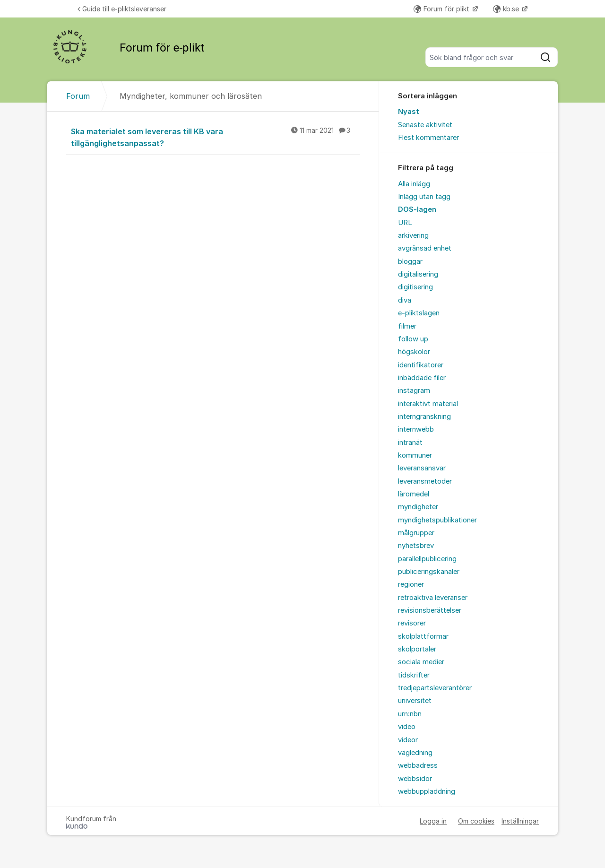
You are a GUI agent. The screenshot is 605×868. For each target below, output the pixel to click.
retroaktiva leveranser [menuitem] (433, 598)
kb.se (507, 9)
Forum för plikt (442, 9)
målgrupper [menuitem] (416, 533)
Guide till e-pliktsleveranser (122, 9)
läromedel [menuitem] (414, 494)
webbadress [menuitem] (418, 765)
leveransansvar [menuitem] (422, 468)
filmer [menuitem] (407, 326)
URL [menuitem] (405, 223)
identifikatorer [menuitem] (421, 365)
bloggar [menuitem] (410, 261)
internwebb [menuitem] (416, 429)
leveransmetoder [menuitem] (425, 481)
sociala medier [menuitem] (421, 662)
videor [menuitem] (408, 740)
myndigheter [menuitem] (418, 507)
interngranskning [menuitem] (424, 417)
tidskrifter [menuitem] (414, 675)
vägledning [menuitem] (415, 753)
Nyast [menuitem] (409, 112)
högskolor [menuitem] (414, 352)
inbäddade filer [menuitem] (422, 378)
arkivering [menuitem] (413, 235)
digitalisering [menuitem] (418, 274)
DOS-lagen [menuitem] (417, 209)
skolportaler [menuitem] (417, 649)
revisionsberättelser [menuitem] (430, 610)
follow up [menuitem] (413, 339)
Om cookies (476, 821)
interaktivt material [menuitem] (428, 404)
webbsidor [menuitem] (415, 779)
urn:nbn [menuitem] (410, 714)
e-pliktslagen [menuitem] (419, 313)
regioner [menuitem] (411, 584)
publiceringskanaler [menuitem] (429, 572)
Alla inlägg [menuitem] (414, 184)
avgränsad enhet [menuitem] (425, 248)
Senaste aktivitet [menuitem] (425, 125)
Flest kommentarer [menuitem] (428, 138)
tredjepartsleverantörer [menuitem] (435, 688)
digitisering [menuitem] (415, 287)
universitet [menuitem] (415, 701)
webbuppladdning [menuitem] (427, 791)
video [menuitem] (407, 727)
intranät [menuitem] (410, 443)
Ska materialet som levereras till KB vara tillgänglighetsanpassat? (216, 137)
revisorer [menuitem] (412, 623)
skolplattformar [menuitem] (423, 636)
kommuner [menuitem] (415, 455)
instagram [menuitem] (414, 391)
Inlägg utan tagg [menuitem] (424, 197)
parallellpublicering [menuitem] (427, 559)
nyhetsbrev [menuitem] (416, 546)
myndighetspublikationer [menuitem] (437, 520)
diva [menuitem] (405, 300)
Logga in (433, 821)
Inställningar (520, 821)
